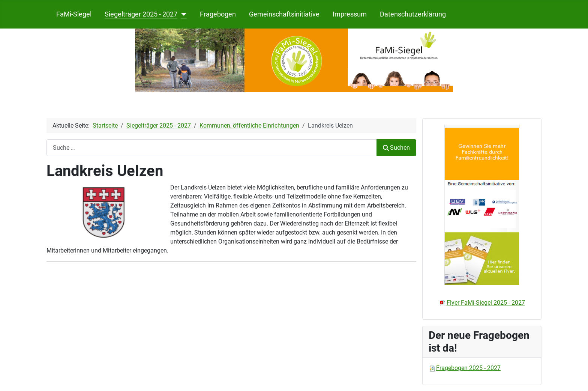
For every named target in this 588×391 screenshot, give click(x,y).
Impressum (350, 14)
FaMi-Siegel (74, 14)
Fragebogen (218, 14)
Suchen (396, 148)
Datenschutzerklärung (413, 14)
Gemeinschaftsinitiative (284, 14)
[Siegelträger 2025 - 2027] (182, 14)
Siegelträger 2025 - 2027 (141, 14)
